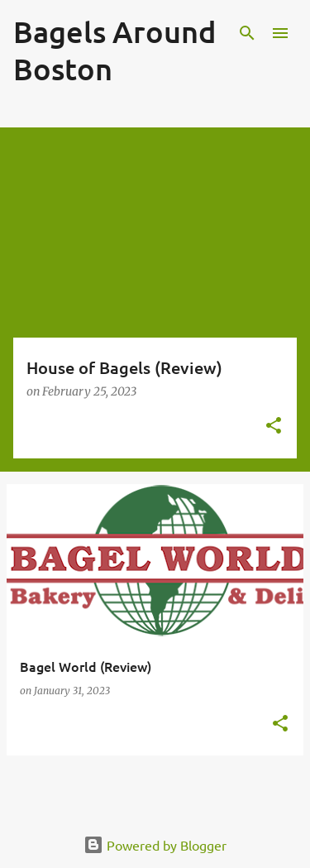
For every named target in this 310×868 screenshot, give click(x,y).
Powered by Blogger (155, 845)
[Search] (247, 33)
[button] (274, 427)
